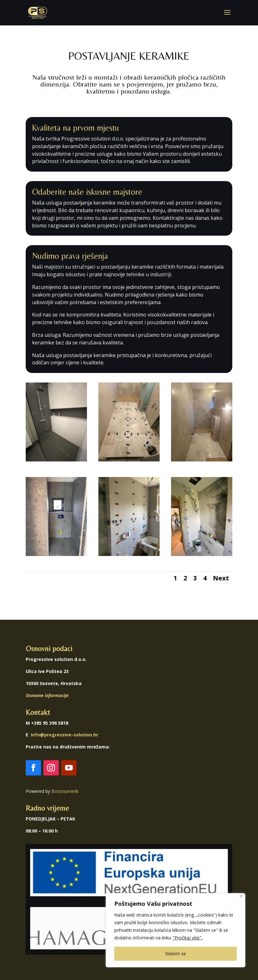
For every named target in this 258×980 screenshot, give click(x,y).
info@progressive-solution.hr (64, 735)
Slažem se (175, 954)
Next (221, 578)
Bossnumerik (65, 791)
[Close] (241, 896)
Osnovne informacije (47, 695)
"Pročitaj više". (188, 938)
